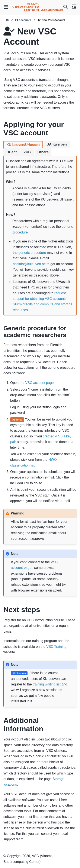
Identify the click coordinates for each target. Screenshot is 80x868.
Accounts (23, 20)
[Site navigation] (6, 7)
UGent (12, 152)
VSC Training (56, 647)
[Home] (7, 20)
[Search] (65, 7)
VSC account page (39, 383)
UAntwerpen (57, 144)
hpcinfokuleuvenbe (29, 264)
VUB (27, 152)
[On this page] (74, 7)
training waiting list (47, 684)
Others (43, 152)
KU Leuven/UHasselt (23, 145)
